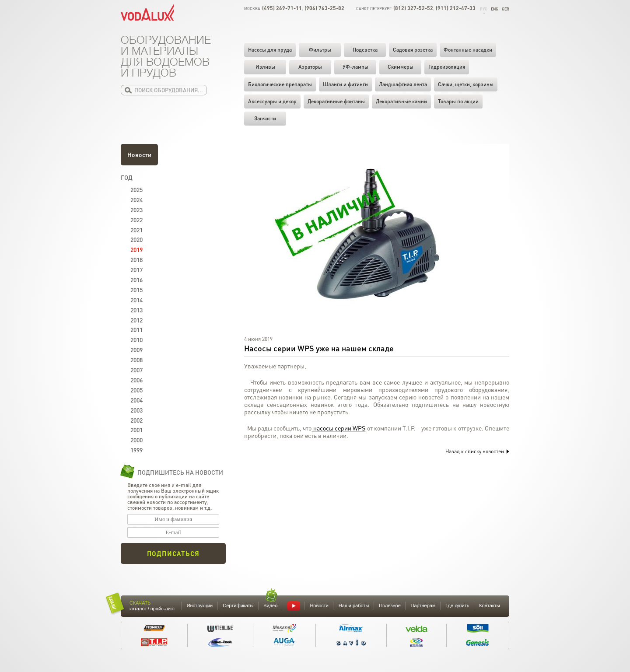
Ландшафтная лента (403, 84)
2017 (136, 269)
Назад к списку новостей (477, 451)
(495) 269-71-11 (282, 8)
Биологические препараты (280, 84)
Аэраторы (310, 67)
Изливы (265, 67)
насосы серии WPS (338, 428)
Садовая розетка (413, 50)
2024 (136, 199)
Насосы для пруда (270, 50)
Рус (484, 9)
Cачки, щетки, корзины (466, 84)
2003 (136, 410)
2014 (136, 300)
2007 (136, 370)
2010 (136, 339)
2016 (136, 280)
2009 (136, 350)
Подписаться (173, 553)
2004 (136, 400)
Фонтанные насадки (468, 50)
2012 (136, 320)
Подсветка (365, 50)
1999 (136, 450)
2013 (136, 310)
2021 (136, 230)
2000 (136, 440)
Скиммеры (401, 67)
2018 (136, 259)
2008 (136, 360)
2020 (136, 239)
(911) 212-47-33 (456, 8)
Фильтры (320, 50)
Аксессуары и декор (272, 101)
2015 (136, 290)
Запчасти (265, 118)
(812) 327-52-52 (413, 8)
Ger (506, 9)
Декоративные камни (401, 101)
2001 (136, 430)
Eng (495, 9)
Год (127, 177)
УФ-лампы (355, 67)
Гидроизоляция (447, 67)
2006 (136, 380)
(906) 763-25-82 (324, 8)
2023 (136, 210)
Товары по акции (458, 101)
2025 (136, 189)
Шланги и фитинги (345, 84)
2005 (136, 390)
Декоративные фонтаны (336, 101)
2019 (136, 249)
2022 (136, 220)
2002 (136, 420)
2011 (136, 329)
